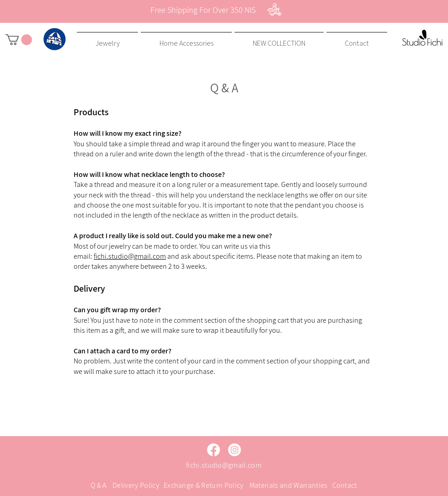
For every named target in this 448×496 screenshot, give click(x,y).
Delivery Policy (136, 485)
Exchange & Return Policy (204, 485)
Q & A (99, 485)
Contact (345, 485)
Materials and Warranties (289, 485)
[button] (19, 40)
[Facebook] (213, 450)
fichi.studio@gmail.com (130, 256)
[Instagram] (235, 450)
